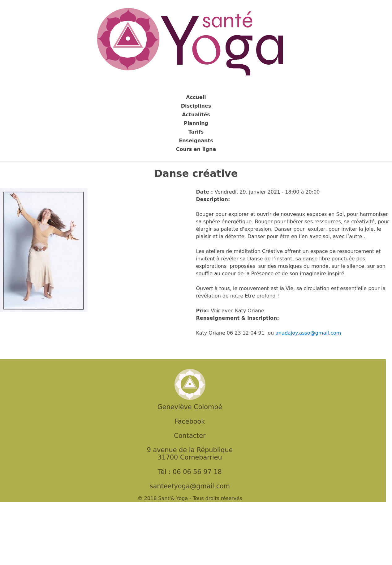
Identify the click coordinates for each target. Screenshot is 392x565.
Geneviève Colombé (190, 407)
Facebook (190, 422)
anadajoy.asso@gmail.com (308, 333)
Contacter (190, 436)
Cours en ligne (196, 149)
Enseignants (196, 141)
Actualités (196, 115)
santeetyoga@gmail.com (190, 486)
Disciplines (196, 106)
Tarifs (196, 132)
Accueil (196, 97)
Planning (196, 123)
